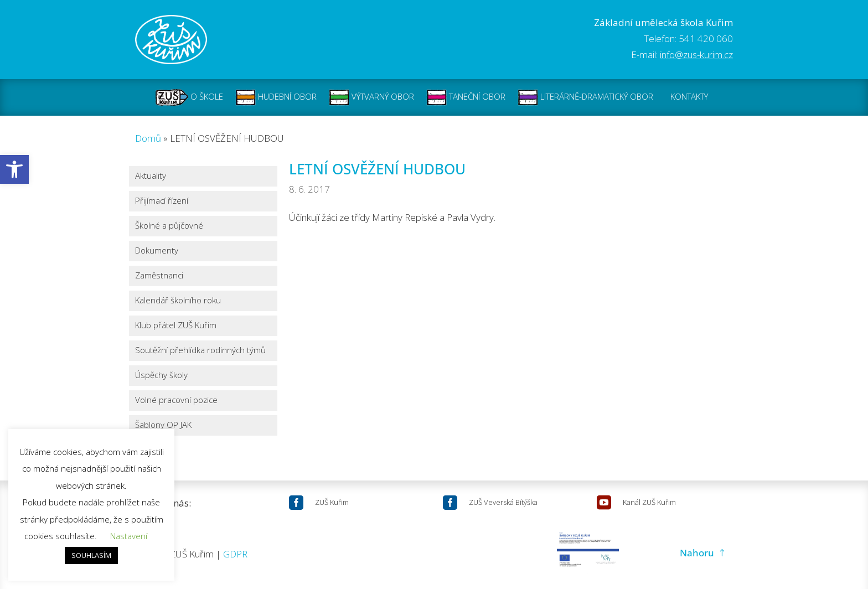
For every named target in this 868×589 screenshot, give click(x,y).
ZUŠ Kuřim (332, 502)
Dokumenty (157, 251)
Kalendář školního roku (178, 301)
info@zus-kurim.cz (696, 55)
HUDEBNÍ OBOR (276, 97)
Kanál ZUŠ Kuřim (649, 502)
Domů (148, 138)
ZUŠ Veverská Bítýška (503, 502)
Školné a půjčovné (169, 226)
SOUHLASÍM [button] (91, 555)
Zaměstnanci (159, 276)
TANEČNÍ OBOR (466, 97)
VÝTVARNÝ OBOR (371, 97)
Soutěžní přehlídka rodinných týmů (200, 351)
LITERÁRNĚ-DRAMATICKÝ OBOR (585, 97)
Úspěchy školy (161, 376)
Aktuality (151, 176)
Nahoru (697, 553)
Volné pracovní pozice (176, 401)
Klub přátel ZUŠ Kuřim (176, 326)
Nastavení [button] (129, 536)
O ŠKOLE (189, 97)
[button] (14, 169)
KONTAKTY (689, 97)
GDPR (235, 554)
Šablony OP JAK (163, 425)
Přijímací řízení (162, 201)
